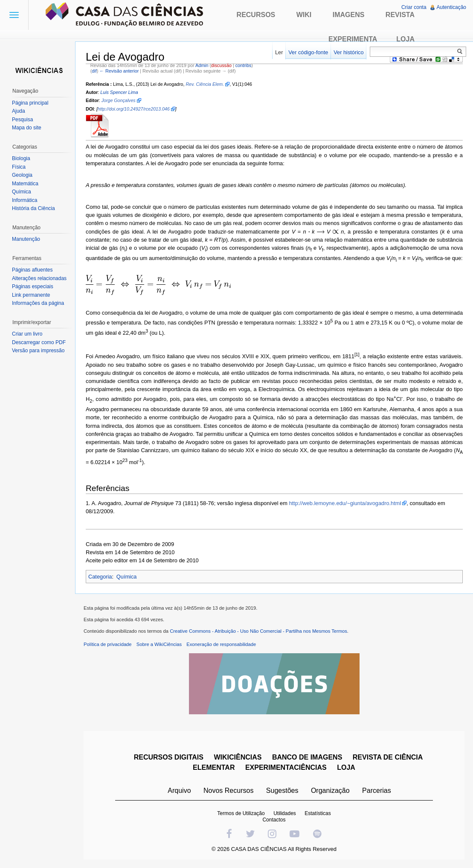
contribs (244, 65)
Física (19, 167)
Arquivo (179, 791)
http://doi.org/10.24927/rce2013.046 (134, 109)
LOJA (346, 767)
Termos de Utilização (241, 813)
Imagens (349, 15)
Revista (400, 15)
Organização (330, 791)
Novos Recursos (228, 791)
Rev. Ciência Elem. (205, 84)
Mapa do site (27, 128)
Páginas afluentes (32, 270)
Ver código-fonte (308, 52)
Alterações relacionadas (39, 278)
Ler (279, 52)
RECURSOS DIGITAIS (169, 757)
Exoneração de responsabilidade (221, 644)
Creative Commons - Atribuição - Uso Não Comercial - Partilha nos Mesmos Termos (258, 631)
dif (94, 71)
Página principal (30, 103)
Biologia (21, 158)
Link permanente (31, 295)
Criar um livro (27, 334)
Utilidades (285, 813)
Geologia (22, 175)
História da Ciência (33, 208)
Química (127, 577)
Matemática (25, 184)
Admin (202, 65)
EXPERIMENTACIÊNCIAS (286, 767)
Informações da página (38, 303)
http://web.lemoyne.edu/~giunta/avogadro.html (345, 503)
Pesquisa (22, 120)
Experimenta (353, 39)
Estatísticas (318, 813)
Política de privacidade (108, 644)
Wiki (304, 15)
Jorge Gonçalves (119, 100)
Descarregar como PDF (39, 342)
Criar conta (414, 7)
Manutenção (26, 239)
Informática (25, 200)
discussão (221, 65)
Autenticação (451, 7)
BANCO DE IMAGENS (307, 757)
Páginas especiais (33, 286)
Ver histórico (348, 52)
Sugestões (282, 791)
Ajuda (19, 111)
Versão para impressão (38, 351)
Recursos (256, 15)
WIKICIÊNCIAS (238, 757)
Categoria (100, 577)
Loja (405, 39)
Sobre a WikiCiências (159, 644)
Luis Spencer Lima (119, 92)
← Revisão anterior (119, 71)
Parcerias (377, 791)
